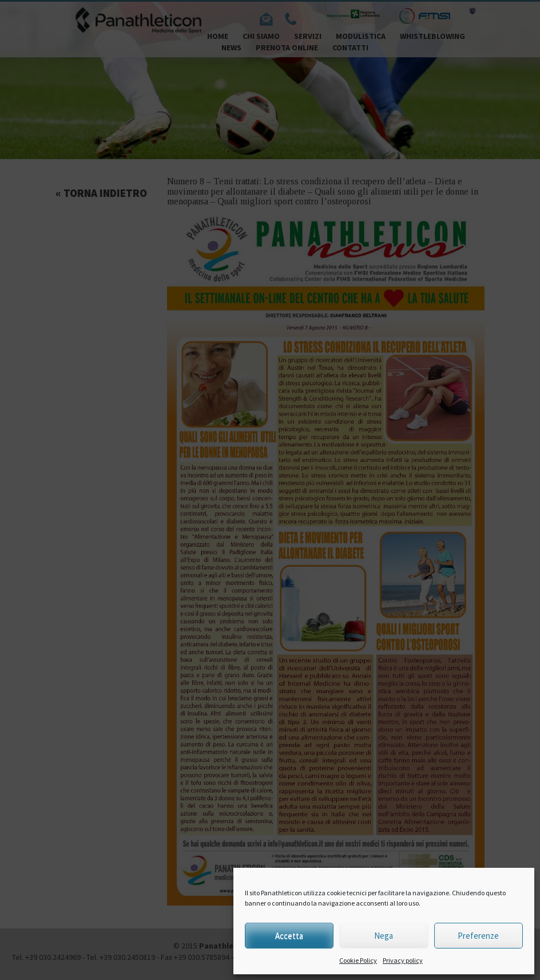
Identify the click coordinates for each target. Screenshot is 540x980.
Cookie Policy (358, 960)
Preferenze (478, 936)
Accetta (289, 936)
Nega (384, 936)
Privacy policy (403, 960)
